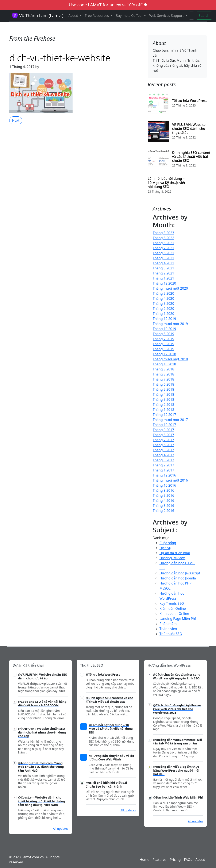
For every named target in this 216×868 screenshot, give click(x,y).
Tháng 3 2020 (163, 304)
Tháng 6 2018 (163, 384)
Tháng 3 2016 (163, 506)
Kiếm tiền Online (173, 608)
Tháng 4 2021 (163, 263)
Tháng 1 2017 (163, 470)
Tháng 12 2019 (164, 319)
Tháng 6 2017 (163, 445)
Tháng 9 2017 (163, 430)
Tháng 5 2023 (163, 233)
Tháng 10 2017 (164, 425)
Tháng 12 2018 (164, 354)
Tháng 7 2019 (163, 339)
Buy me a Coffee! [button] (129, 16)
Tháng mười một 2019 (170, 324)
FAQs (188, 860)
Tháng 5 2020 (163, 293)
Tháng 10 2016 (164, 485)
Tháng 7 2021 (163, 248)
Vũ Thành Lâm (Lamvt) (38, 15)
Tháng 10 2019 (164, 329)
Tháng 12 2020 (164, 283)
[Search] (192, 16)
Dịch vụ (165, 548)
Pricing (175, 860)
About (200, 860)
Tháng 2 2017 (163, 465)
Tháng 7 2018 (163, 379)
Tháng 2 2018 (163, 405)
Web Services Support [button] (167, 16)
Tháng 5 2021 (163, 258)
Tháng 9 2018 (163, 369)
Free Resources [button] (97, 16)
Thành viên (168, 629)
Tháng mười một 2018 (170, 359)
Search (204, 16)
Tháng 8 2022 (163, 238)
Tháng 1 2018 (163, 410)
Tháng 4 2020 (163, 298)
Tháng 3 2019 (163, 349)
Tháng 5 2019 (163, 344)
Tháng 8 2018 (163, 374)
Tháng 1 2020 (163, 314)
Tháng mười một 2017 (170, 420)
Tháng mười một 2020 (170, 288)
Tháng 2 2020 (163, 309)
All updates (61, 829)
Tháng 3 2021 (163, 268)
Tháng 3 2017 (163, 460)
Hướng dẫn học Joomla (178, 578)
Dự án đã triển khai (175, 553)
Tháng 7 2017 (163, 440)
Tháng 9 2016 (163, 490)
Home (144, 860)
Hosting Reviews (172, 558)
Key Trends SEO (172, 603)
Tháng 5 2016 (163, 495)
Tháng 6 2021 (163, 253)
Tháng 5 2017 (163, 450)
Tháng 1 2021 (163, 278)
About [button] (74, 16)
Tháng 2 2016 (163, 511)
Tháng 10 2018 (164, 364)
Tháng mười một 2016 (170, 480)
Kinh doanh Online (174, 614)
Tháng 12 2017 (164, 415)
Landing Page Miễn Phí (178, 619)
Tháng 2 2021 (163, 273)
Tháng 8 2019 (163, 334)
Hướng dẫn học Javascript (180, 573)
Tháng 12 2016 (164, 475)
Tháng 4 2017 (163, 455)
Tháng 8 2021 (163, 243)
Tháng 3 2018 (163, 399)
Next (16, 120)
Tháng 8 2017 (163, 435)
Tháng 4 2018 (163, 394)
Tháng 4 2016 (163, 501)
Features (160, 860)
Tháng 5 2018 (163, 389)
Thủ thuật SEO (171, 634)
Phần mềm (168, 624)
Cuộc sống (168, 543)
